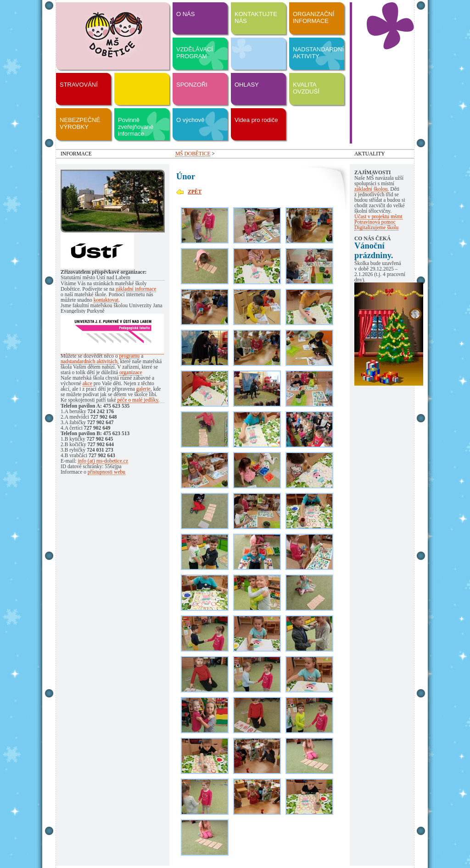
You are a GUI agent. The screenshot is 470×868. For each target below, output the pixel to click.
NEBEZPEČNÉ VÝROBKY (80, 123)
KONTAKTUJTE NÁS (256, 17)
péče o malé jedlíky (137, 400)
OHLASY (247, 85)
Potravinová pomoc (375, 222)
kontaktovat (106, 300)
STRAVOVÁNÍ (79, 85)
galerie (143, 389)
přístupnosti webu (106, 472)
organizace (131, 372)
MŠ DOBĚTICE (193, 154)
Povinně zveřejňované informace (136, 127)
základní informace (136, 289)
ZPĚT (195, 192)
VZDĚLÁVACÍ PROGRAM (195, 53)
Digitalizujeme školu (376, 227)
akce (87, 383)
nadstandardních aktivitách (89, 361)
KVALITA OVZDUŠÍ (306, 88)
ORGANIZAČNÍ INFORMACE (313, 17)
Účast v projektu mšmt (378, 216)
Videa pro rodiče (256, 120)
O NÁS (185, 14)
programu (130, 356)
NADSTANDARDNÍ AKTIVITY (318, 53)
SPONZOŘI (192, 85)
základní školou (371, 189)
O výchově (190, 120)
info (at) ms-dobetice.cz (103, 461)
